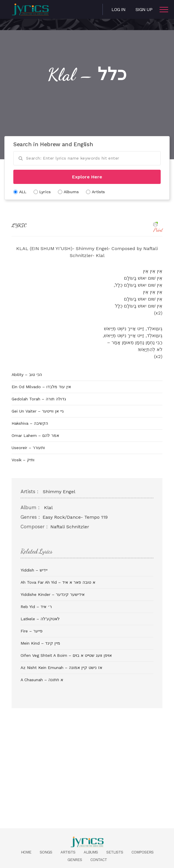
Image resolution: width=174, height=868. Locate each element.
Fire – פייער (32, 631)
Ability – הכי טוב (27, 375)
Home (26, 852)
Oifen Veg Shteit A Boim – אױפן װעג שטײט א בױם (66, 655)
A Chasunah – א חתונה (42, 680)
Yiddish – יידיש (34, 570)
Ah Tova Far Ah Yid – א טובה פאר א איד (58, 582)
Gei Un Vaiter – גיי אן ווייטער (38, 411)
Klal (48, 508)
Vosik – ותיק (23, 460)
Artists (68, 852)
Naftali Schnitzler (70, 527)
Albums (91, 852)
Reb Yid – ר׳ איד (36, 607)
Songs (46, 852)
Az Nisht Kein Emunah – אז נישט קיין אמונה (61, 668)
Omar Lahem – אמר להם (35, 435)
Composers (142, 852)
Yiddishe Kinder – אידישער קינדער (53, 594)
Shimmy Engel (59, 492)
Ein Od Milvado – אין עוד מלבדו (41, 387)
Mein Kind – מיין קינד (40, 643)
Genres (75, 860)
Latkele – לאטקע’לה (40, 619)
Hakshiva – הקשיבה (30, 423)
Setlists (115, 852)
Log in (118, 9)
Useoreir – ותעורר (28, 448)
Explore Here (87, 177)
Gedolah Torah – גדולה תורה (39, 399)
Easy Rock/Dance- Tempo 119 (75, 517)
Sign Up (144, 9)
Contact (99, 860)
